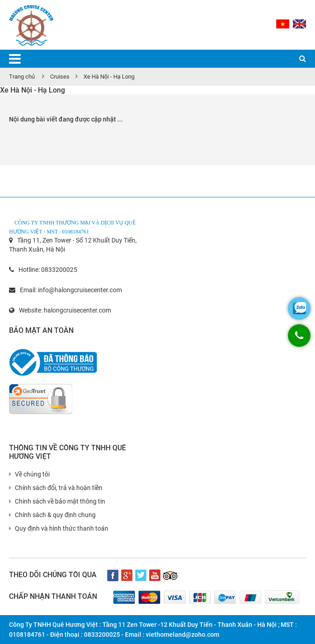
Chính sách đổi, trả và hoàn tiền (56, 488)
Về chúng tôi (29, 474)
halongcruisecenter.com (77, 310)
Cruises (60, 77)
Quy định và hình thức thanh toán (59, 528)
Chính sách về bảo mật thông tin (57, 501)
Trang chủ (22, 77)
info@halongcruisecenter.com (80, 290)
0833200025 (59, 270)
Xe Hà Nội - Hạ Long (109, 77)
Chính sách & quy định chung (52, 515)
